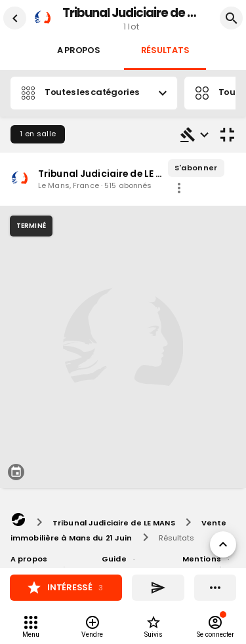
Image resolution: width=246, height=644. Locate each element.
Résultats (165, 51)
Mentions (202, 559)
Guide (114, 559)
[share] (179, 188)
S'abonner (196, 168)
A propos (79, 51)
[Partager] (158, 588)
